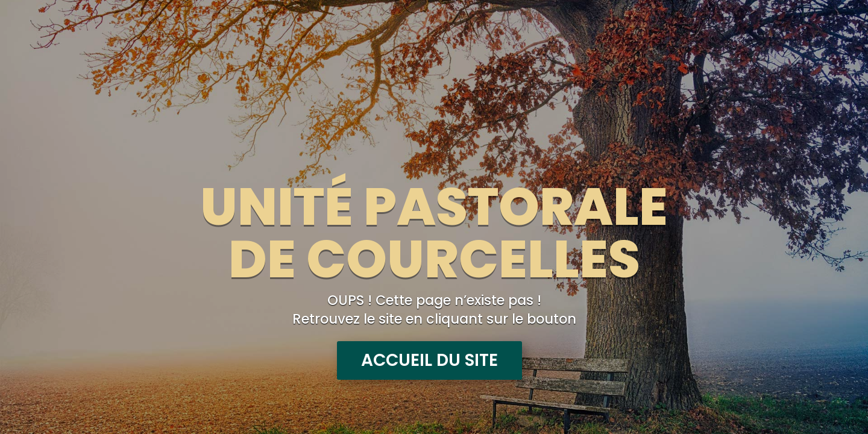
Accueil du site (429, 360)
